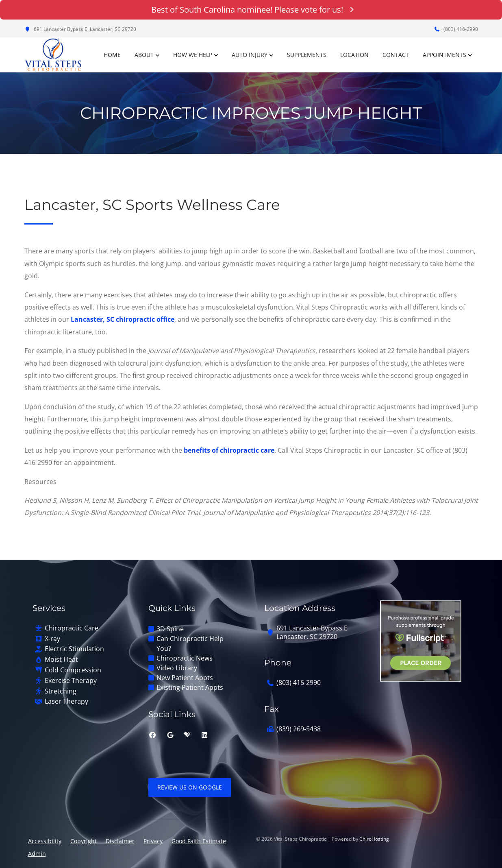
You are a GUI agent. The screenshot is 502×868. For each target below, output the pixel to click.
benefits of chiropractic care (229, 450)
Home (112, 55)
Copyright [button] (84, 841)
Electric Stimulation (74, 649)
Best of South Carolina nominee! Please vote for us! (251, 10)
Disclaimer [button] (120, 841)
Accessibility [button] (45, 841)
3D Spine (170, 629)
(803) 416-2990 (456, 29)
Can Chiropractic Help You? (190, 643)
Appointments (444, 55)
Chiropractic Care (72, 628)
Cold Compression (73, 670)
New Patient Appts (185, 678)
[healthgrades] (187, 735)
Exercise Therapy (71, 681)
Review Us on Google (190, 787)
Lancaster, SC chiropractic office (123, 319)
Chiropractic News (185, 658)
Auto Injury (250, 55)
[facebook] (152, 735)
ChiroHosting (374, 839)
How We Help (193, 55)
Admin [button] (37, 854)
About (144, 55)
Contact (396, 55)
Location (354, 55)
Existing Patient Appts (190, 687)
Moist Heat (61, 660)
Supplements (307, 55)
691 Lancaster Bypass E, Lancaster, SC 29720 (80, 29)
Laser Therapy (66, 701)
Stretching (61, 691)
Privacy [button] (153, 841)
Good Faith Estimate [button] (199, 841)
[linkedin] (204, 735)
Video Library (177, 668)
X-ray (52, 639)
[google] (170, 735)
